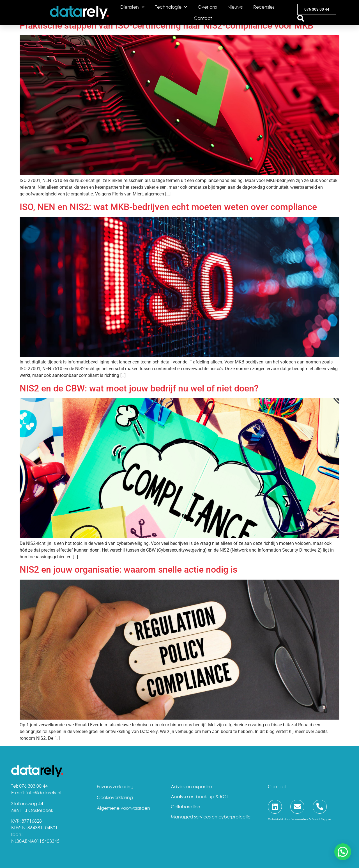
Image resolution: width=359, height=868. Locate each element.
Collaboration (186, 807)
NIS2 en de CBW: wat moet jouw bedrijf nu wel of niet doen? (140, 388)
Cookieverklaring (115, 797)
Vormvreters (300, 819)
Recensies (264, 7)
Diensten (132, 7)
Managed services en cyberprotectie (211, 817)
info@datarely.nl (44, 793)
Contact (203, 18)
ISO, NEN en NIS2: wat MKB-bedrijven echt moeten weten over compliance (168, 207)
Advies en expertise (191, 787)
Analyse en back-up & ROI (199, 797)
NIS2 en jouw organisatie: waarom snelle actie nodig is (130, 570)
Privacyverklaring (115, 787)
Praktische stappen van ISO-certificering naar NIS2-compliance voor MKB (166, 25)
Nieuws (235, 7)
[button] (343, 852)
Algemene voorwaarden (123, 808)
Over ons (207, 7)
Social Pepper (322, 819)
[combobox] (304, 18)
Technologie (171, 7)
